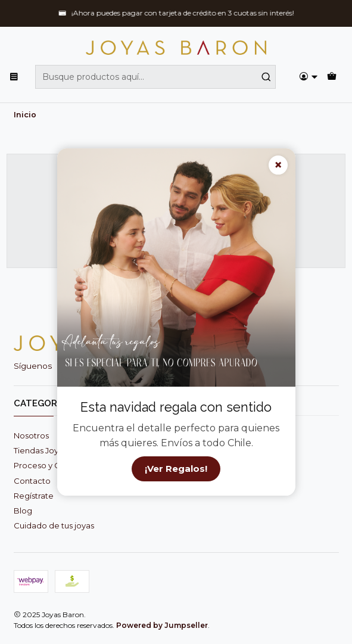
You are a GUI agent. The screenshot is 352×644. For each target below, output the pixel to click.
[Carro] (332, 77)
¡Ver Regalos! (176, 469)
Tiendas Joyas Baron (53, 450)
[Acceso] (309, 77)
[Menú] (14, 77)
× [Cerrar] (278, 165)
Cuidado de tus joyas (54, 525)
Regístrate (34, 496)
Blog (23, 511)
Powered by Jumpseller (162, 625)
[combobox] (156, 77)
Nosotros (31, 435)
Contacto (32, 481)
